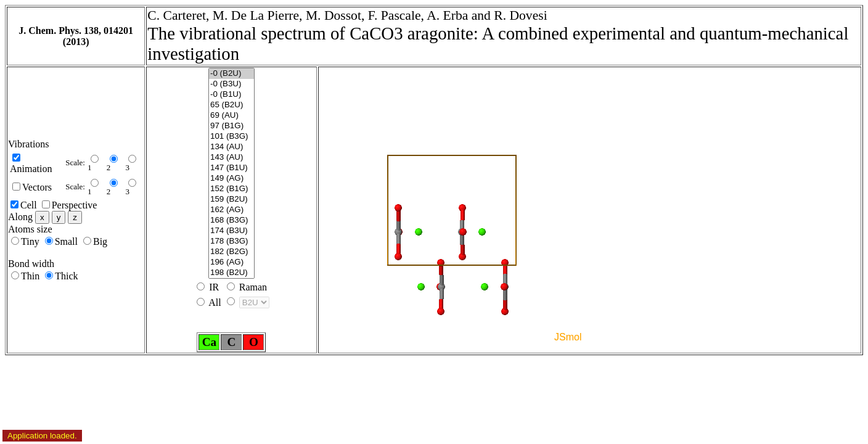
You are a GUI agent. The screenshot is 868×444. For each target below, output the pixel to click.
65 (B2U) (231, 105)
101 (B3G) (231, 137)
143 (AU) (231, 158)
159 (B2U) (231, 199)
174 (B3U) (231, 231)
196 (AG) (231, 262)
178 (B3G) (231, 241)
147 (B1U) (231, 168)
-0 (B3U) (231, 84)
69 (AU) (231, 116)
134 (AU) (231, 147)
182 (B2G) (231, 252)
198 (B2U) (231, 273)
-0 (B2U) (231, 74)
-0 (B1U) (231, 95)
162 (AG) (231, 210)
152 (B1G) (231, 189)
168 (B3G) (231, 220)
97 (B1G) (231, 126)
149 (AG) (231, 179)
